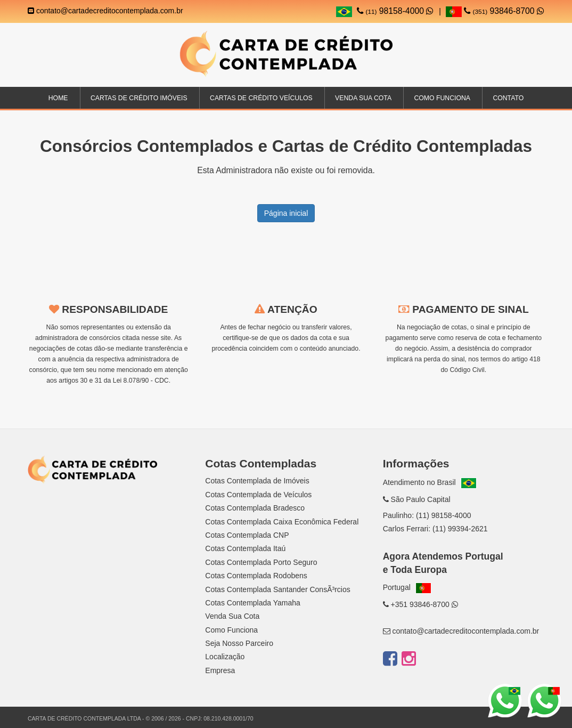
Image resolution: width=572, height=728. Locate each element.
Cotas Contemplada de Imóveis (257, 481)
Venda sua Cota (363, 98)
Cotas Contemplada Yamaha (252, 603)
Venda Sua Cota (232, 616)
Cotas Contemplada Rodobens (256, 576)
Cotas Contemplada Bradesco (255, 508)
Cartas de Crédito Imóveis (139, 98)
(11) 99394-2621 (460, 529)
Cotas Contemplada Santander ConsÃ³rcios (277, 589)
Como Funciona (442, 98)
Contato (508, 98)
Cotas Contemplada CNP (247, 535)
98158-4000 (395, 11)
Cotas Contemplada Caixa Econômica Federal (282, 522)
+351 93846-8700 (420, 604)
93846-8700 (495, 11)
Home (58, 98)
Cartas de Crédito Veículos (261, 98)
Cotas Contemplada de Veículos (258, 495)
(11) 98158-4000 (444, 515)
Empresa (220, 670)
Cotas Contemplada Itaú (245, 548)
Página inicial (286, 213)
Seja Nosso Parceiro (239, 643)
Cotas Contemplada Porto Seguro (261, 562)
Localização (225, 657)
